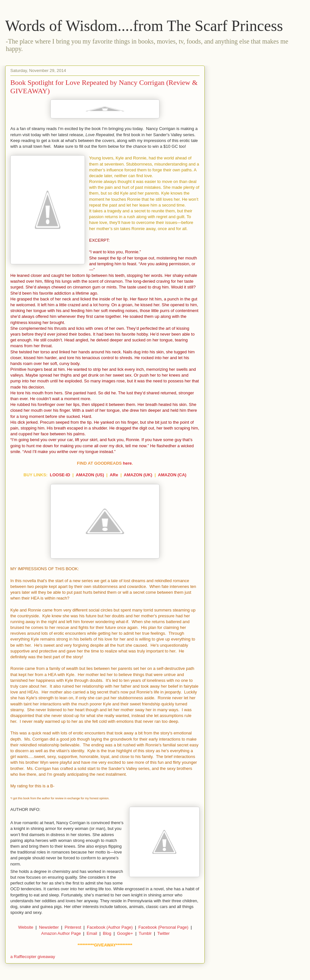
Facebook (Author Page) (110, 927)
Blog (107, 933)
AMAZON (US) (90, 475)
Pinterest (73, 927)
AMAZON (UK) (138, 475)
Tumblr (145, 933)
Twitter (163, 933)
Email (92, 933)
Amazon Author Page (61, 933)
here (127, 463)
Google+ (125, 933)
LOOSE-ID (60, 475)
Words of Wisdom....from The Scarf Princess (144, 26)
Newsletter (49, 927)
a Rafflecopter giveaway (33, 957)
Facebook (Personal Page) (164, 927)
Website (26, 927)
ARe (114, 475)
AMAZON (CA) (172, 475)
